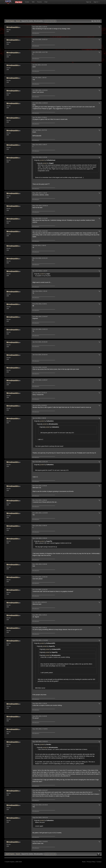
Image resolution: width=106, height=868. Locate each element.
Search (18, 21)
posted (42, 160)
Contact (99, 862)
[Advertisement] (53, 13)
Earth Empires (10, 21)
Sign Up (89, 2)
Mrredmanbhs (13, 27)
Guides (27, 2)
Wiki (33, 2)
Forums (39, 2)
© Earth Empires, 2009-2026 (13, 862)
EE (10, 854)
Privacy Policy (91, 862)
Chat (46, 2)
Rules (84, 862)
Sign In (96, 2)
